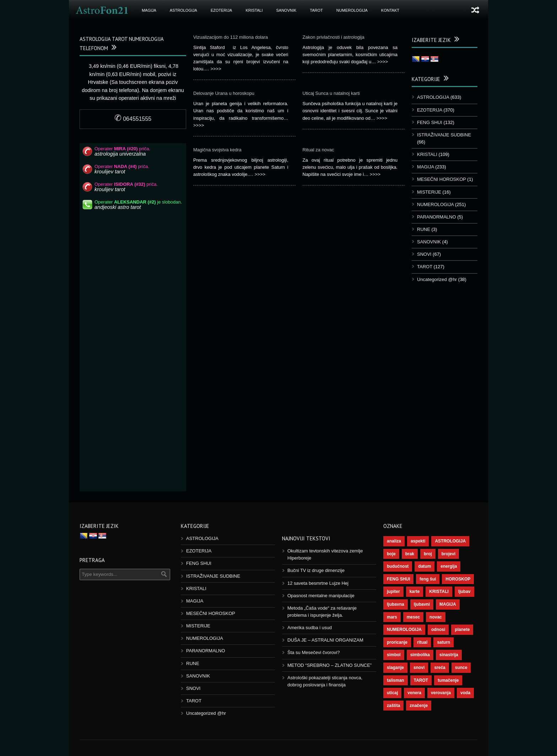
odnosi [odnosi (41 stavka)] (438, 630)
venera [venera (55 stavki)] (414, 693)
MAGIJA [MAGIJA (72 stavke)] (448, 604)
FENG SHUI (430, 122)
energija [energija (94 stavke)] (449, 566)
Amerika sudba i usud (310, 628)
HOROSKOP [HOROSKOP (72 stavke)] (458, 579)
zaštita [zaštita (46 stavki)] (393, 706)
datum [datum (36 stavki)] (424, 566)
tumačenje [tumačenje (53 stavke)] (448, 680)
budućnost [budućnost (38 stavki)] (398, 566)
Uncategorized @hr (437, 279)
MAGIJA (149, 10)
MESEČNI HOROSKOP (442, 179)
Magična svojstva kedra (217, 150)
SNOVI (424, 254)
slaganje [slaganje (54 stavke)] (395, 668)
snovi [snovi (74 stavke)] (419, 668)
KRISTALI (254, 10)
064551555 (133, 119)
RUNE (424, 229)
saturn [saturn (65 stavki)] (444, 642)
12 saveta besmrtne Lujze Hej (318, 583)
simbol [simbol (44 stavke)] (394, 655)
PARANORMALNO (437, 217)
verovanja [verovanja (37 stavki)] (441, 693)
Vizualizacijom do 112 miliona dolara (231, 37)
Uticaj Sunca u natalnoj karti (331, 93)
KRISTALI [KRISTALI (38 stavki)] (439, 592)
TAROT (316, 10)
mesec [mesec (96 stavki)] (413, 617)
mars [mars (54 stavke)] (392, 617)
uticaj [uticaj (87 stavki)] (392, 693)
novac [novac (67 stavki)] (436, 617)
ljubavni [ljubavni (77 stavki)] (422, 604)
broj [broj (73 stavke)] (428, 554)
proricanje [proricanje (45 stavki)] (397, 642)
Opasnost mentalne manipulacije (321, 596)
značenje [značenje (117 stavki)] (419, 706)
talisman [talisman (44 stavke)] (396, 680)
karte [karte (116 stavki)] (415, 592)
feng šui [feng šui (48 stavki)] (428, 579)
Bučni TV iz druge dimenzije (316, 570)
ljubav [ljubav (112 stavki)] (464, 592)
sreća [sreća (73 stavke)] (440, 668)
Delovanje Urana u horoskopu (224, 93)
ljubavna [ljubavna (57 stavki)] (396, 604)
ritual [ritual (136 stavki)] (422, 642)
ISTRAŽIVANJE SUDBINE (444, 135)
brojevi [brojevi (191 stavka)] (448, 554)
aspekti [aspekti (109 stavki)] (418, 541)
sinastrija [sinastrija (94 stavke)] (449, 655)
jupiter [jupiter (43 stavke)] (393, 592)
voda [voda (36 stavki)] (465, 693)
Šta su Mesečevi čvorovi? (313, 652)
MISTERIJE (429, 192)
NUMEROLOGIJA (352, 10)
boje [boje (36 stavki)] (391, 554)
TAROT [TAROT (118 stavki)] (421, 680)
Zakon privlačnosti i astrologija (334, 37)
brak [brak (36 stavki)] (410, 554)
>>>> (216, 69)
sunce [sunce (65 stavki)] (461, 668)
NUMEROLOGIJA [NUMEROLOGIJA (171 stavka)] (404, 630)
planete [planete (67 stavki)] (462, 630)
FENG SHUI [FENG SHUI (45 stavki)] (398, 579)
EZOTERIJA (221, 10)
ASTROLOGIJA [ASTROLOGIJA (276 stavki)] (450, 541)
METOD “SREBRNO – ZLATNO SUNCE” (329, 665)
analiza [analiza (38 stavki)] (394, 541)
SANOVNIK (286, 10)
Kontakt (390, 10)
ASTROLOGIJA (183, 10)
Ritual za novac (318, 150)
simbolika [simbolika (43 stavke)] (420, 655)
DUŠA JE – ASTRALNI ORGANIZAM (325, 640)
